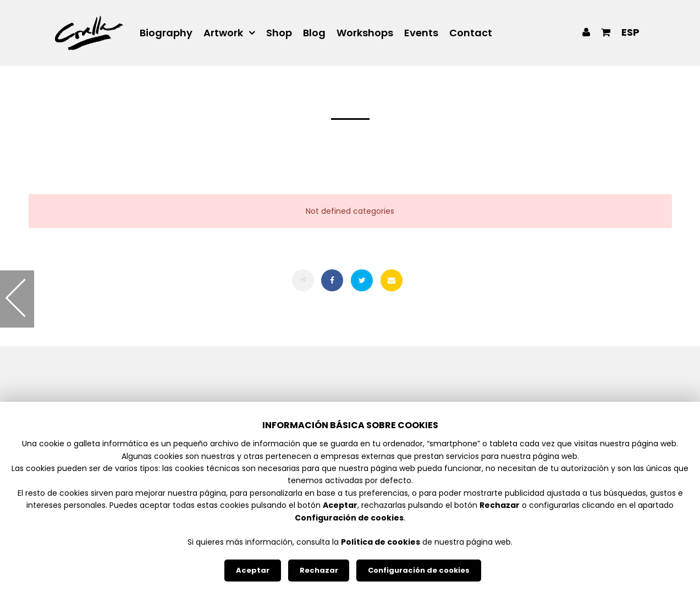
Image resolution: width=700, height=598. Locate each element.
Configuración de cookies (419, 570)
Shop (279, 33)
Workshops (365, 33)
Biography (166, 33)
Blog (314, 33)
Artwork (223, 33)
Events (421, 33)
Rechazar (319, 570)
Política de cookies (381, 542)
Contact (471, 33)
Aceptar (253, 570)
